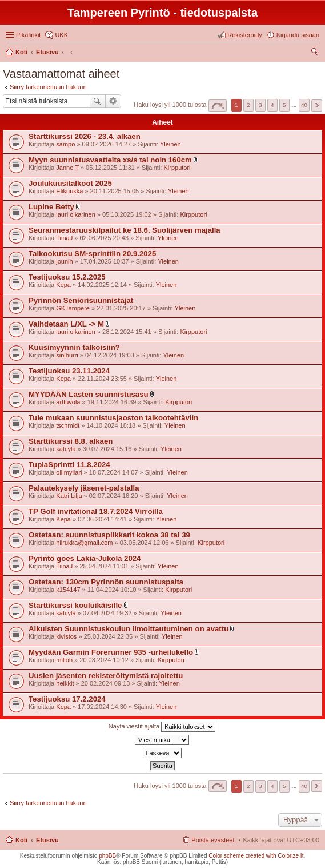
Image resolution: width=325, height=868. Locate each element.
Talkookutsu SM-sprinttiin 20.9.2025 (92, 254)
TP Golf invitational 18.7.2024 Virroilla (96, 511)
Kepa (63, 285)
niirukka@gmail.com (84, 543)
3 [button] (260, 105)
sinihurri (67, 355)
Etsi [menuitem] (316, 53)
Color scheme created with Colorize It (256, 856)
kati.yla (66, 449)
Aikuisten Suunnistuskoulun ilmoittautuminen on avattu (129, 629)
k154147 (68, 590)
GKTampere (73, 308)
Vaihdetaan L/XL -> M (66, 324)
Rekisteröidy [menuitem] (245, 35)
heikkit (65, 683)
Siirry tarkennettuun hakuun (48, 87)
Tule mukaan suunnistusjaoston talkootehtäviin (113, 418)
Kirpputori (177, 168)
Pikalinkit (28, 35)
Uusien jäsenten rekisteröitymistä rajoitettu (106, 676)
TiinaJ (64, 238)
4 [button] (272, 105)
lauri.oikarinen (75, 214)
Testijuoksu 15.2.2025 (67, 277)
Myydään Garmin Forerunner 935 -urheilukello (111, 652)
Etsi (97, 101)
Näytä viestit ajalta (162, 727)
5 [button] (284, 105)
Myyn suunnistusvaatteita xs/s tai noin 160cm (110, 160)
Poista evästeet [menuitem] (213, 840)
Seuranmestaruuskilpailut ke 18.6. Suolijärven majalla (125, 230)
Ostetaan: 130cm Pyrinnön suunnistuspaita (106, 582)
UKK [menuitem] (61, 35)
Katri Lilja (69, 496)
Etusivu (47, 840)
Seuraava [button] (317, 105)
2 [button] (248, 105)
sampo (65, 144)
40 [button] (304, 105)
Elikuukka (69, 191)
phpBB (107, 856)
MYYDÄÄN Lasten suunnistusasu (89, 394)
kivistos (66, 636)
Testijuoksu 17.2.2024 (67, 699)
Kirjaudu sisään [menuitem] (298, 35)
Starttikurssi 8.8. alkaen (71, 441)
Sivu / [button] (218, 105)
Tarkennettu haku (113, 101)
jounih (64, 261)
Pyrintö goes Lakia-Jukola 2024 (85, 558)
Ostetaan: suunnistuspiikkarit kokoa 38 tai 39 (109, 535)
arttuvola (68, 402)
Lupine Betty (51, 207)
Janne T (67, 168)
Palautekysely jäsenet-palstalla (84, 488)
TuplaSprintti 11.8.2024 (69, 465)
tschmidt (68, 425)
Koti (21, 840)
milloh (64, 660)
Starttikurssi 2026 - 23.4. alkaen (85, 136)
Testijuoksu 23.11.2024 (69, 371)
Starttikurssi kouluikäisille (75, 605)
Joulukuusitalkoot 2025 (70, 183)
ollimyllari (69, 472)
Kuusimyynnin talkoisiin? (74, 347)
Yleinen (170, 144)
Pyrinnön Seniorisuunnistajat (81, 300)
